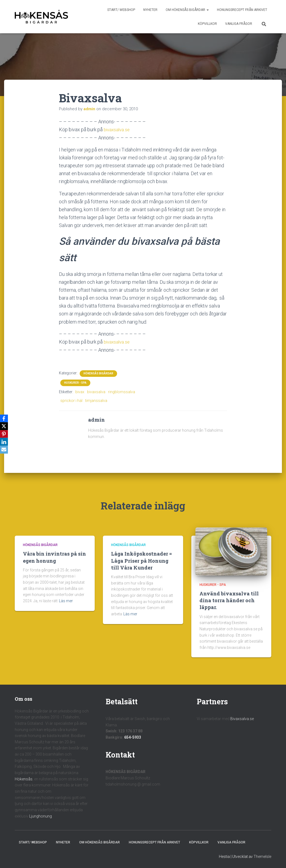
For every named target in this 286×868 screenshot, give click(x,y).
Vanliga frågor (239, 24)
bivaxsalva (96, 391)
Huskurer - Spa (75, 382)
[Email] (5, 451)
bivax (80, 391)
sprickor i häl (71, 400)
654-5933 (133, 737)
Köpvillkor (207, 24)
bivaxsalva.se (118, 129)
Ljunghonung (41, 816)
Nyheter (150, 10)
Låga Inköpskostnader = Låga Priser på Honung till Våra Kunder (141, 560)
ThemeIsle (262, 856)
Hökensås (24, 778)
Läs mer (66, 600)
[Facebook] (5, 418)
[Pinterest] (5, 434)
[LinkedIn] (5, 442)
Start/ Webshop (121, 10)
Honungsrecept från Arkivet (242, 10)
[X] (5, 426)
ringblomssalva (122, 391)
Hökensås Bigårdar (98, 373)
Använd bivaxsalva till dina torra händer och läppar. (229, 600)
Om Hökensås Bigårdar (187, 10)
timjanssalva (96, 400)
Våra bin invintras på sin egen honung (54, 557)
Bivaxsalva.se (242, 718)
